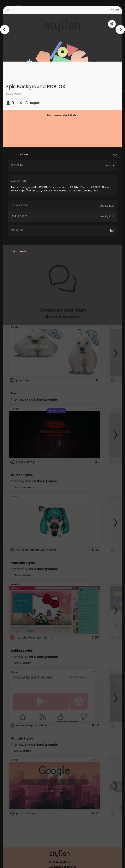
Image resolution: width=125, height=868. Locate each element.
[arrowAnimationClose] (5, 30)
